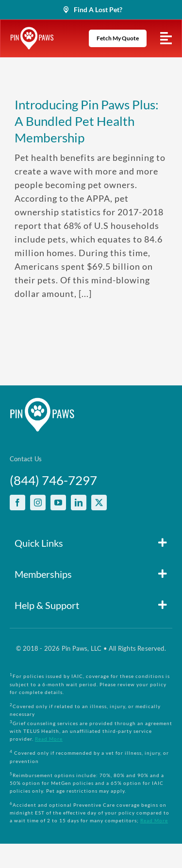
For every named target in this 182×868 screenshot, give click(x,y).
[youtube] (58, 503)
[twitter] (99, 503)
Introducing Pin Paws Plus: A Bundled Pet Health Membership (87, 121)
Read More (49, 739)
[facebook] (17, 503)
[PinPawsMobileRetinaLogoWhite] (32, 31)
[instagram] (38, 503)
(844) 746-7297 (53, 480)
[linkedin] (79, 503)
